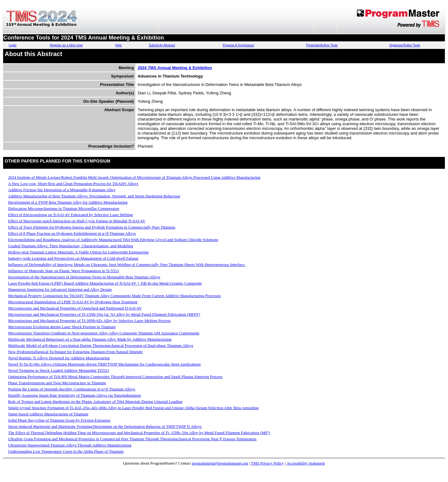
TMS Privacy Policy (268, 463)
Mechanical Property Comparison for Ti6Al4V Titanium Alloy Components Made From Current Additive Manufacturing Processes (114, 296)
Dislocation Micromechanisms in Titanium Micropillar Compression (64, 208)
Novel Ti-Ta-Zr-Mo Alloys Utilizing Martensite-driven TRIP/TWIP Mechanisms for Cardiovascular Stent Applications (104, 364)
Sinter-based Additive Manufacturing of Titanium (48, 414)
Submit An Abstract (162, 45)
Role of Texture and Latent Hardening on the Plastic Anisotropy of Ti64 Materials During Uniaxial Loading (95, 402)
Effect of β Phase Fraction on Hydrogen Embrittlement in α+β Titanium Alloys (72, 233)
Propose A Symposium (238, 45)
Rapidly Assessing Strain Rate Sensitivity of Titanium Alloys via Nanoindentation (74, 395)
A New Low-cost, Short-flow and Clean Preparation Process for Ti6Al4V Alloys (73, 184)
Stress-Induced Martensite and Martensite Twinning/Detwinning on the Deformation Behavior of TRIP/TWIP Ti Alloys (105, 426)
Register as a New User (66, 45)
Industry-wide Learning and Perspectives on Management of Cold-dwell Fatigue (73, 258)
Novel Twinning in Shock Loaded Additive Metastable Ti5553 (58, 370)
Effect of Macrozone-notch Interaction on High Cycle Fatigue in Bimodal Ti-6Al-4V (77, 221)
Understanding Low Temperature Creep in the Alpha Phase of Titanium (66, 451)
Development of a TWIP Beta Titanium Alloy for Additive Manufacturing (68, 202)
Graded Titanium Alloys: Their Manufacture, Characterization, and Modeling (71, 246)
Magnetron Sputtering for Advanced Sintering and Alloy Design (60, 289)
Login (12, 45)
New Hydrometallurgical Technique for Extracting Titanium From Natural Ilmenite (75, 352)
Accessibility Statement (306, 463)
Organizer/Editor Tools (405, 45)
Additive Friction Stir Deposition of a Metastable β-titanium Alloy (62, 190)
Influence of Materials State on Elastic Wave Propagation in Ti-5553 (63, 271)
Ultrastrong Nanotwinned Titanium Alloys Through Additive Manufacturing (70, 445)
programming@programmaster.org (220, 463)
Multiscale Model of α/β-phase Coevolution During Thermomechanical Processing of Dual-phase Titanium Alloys (101, 345)
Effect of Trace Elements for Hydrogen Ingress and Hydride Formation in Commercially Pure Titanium (92, 227)
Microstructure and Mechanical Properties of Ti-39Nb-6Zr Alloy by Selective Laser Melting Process (89, 321)
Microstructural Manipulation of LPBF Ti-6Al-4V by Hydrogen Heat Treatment (73, 302)
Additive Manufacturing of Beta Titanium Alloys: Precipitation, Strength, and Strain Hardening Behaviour (94, 196)
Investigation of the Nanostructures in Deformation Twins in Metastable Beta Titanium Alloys (84, 277)
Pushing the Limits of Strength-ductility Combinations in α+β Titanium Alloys (72, 389)
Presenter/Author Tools (322, 45)
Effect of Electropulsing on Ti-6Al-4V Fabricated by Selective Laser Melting (70, 215)
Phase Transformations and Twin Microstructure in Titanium (57, 383)
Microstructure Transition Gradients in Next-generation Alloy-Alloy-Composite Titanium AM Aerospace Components (104, 333)
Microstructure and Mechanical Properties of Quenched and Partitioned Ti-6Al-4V (75, 308)
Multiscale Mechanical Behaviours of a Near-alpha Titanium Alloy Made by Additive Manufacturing (90, 339)
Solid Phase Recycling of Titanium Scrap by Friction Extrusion (59, 420)
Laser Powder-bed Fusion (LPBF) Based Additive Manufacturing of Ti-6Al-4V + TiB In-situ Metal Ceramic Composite (105, 283)
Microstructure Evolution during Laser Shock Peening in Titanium (62, 327)
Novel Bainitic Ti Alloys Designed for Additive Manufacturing (59, 358)
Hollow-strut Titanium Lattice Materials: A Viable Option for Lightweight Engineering (78, 252)
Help (119, 45)
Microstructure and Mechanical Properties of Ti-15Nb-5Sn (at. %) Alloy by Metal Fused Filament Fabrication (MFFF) (104, 314)
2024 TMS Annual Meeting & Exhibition (175, 68)
